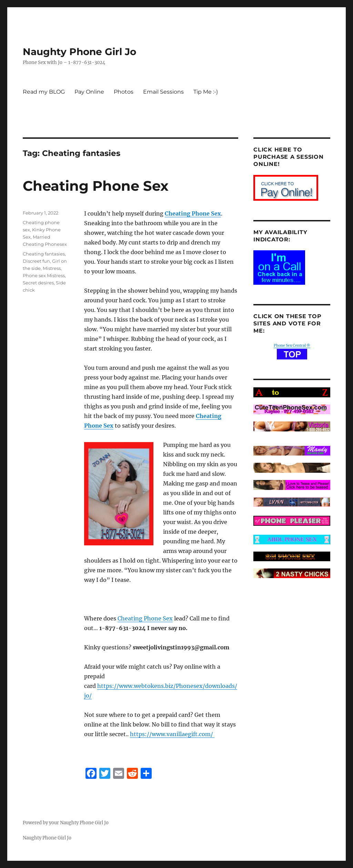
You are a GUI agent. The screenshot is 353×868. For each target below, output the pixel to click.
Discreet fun (36, 261)
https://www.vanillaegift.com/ (172, 734)
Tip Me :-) (206, 92)
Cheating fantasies (44, 254)
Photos (124, 92)
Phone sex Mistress (44, 275)
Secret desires (38, 283)
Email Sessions (163, 92)
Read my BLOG (44, 92)
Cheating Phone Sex (96, 186)
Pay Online (89, 92)
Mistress (52, 268)
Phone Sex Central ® (292, 346)
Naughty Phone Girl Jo (79, 52)
